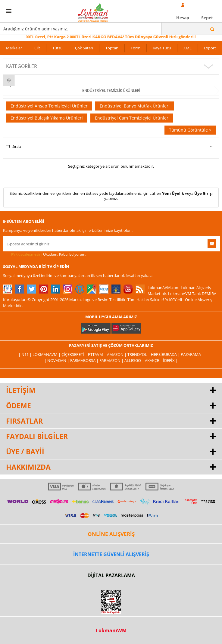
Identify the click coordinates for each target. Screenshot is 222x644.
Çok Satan (84, 48)
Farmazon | (112, 360)
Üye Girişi (203, 193)
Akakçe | (154, 360)
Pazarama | (192, 354)
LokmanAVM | (47, 354)
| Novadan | (57, 360)
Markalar (14, 48)
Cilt (37, 48)
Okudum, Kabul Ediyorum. (45, 254)
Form (136, 48)
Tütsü (58, 48)
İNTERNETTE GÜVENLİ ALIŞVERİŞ (111, 554)
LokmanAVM (111, 630)
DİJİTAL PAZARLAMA (111, 575)
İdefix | (170, 360)
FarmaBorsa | (85, 360)
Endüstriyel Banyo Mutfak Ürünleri (135, 106)
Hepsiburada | (166, 354)
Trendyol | (139, 354)
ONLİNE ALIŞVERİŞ (111, 534)
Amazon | (117, 354)
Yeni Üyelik (173, 193)
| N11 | (25, 354)
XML (188, 48)
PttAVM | (97, 354)
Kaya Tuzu (162, 48)
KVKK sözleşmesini (27, 254)
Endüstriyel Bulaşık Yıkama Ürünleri (47, 118)
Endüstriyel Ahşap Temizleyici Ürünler (49, 106)
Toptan (112, 48)
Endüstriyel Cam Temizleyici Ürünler (132, 118)
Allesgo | (135, 360)
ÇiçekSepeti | (75, 354)
